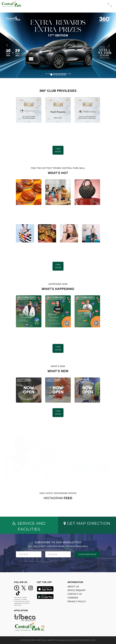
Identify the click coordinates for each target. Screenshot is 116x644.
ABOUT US (73, 587)
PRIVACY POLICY (77, 602)
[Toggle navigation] (108, 4)
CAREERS (73, 598)
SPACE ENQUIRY (77, 590)
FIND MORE (58, 150)
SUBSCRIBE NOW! (87, 554)
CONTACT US (75, 594)
